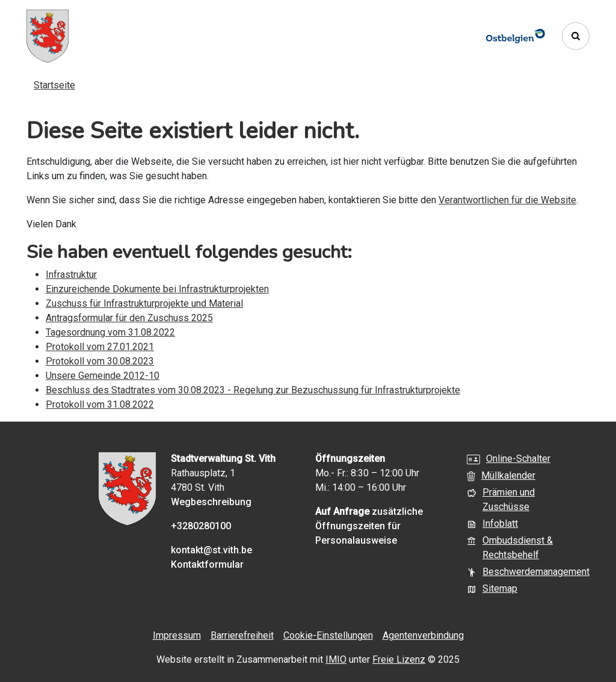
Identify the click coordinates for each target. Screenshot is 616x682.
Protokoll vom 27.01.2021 (100, 347)
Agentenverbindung (423, 635)
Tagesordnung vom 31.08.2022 (110, 332)
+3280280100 (201, 526)
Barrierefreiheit (242, 635)
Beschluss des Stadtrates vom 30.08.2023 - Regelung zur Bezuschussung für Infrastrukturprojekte (253, 390)
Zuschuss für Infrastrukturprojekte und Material (144, 303)
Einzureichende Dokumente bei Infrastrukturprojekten (157, 289)
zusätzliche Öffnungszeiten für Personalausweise (369, 526)
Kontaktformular (207, 564)
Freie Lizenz (399, 659)
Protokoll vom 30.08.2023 (100, 361)
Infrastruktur (71, 275)
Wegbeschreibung (211, 502)
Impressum (177, 635)
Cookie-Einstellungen (328, 635)
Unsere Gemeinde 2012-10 (103, 376)
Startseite (54, 85)
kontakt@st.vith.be (211, 550)
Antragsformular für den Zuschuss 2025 (129, 318)
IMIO (336, 659)
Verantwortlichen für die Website (507, 200)
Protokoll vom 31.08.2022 (100, 404)
